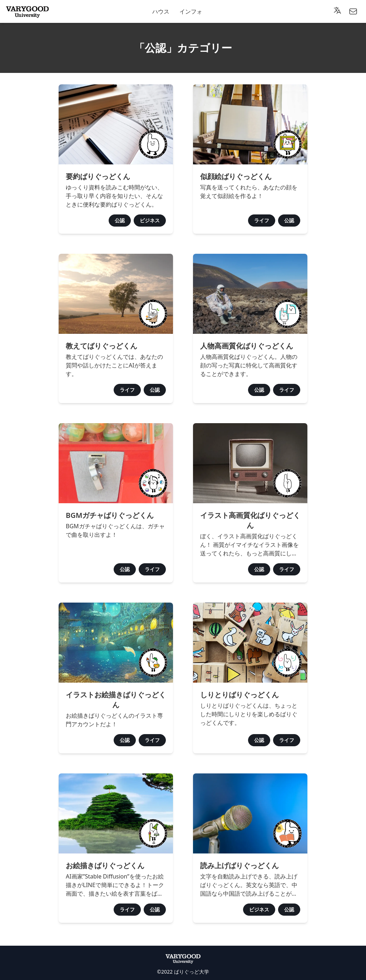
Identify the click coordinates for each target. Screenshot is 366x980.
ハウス (161, 11)
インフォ (191, 11)
